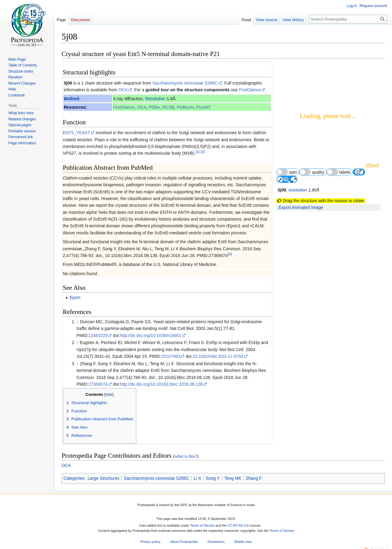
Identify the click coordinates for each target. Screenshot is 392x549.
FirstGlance (250, 90)
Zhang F (254, 478)
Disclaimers (216, 542)
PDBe (155, 107)
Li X (198, 478)
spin (287, 172)
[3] (230, 254)
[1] (197, 152)
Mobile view (243, 542)
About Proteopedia (184, 542)
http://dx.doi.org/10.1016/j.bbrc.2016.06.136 (161, 384)
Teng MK (233, 478)
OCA (123, 90)
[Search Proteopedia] (348, 19)
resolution (298, 190)
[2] (203, 152)
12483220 (98, 335)
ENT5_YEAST (76, 133)
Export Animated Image (301, 207)
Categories (74, 478)
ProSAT (203, 107)
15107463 (171, 356)
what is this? (186, 456)
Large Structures (104, 478)
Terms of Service (202, 526)
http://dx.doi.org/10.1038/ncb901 (151, 335)
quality (312, 172)
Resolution (155, 99)
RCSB (168, 107)
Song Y (213, 478)
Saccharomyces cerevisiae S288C (185, 83)
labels (339, 172)
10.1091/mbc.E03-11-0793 (218, 356)
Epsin (75, 297)
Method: (72, 99)
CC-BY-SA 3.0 (238, 526)
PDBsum (185, 107)
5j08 (68, 83)
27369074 (98, 384)
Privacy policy (150, 542)
